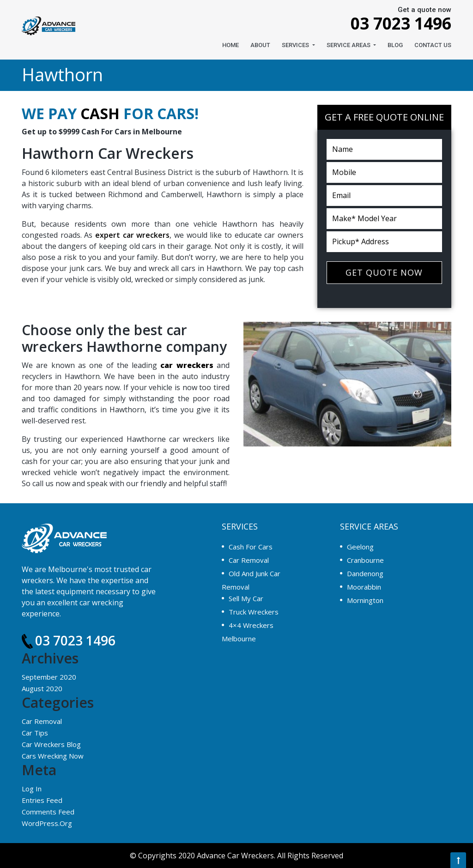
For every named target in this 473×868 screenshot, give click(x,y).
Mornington (365, 600)
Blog (395, 45)
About (260, 45)
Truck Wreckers (254, 612)
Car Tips (35, 733)
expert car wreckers (132, 235)
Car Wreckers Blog (51, 744)
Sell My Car (246, 598)
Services (296, 45)
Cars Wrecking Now (53, 756)
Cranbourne (365, 560)
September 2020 (49, 677)
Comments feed (48, 812)
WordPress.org (47, 823)
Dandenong (365, 573)
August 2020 (42, 688)
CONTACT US (433, 45)
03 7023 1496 (393, 23)
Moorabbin (364, 587)
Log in (32, 789)
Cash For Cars (251, 547)
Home (230, 45)
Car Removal (42, 721)
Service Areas (349, 45)
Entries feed (42, 800)
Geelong (360, 547)
